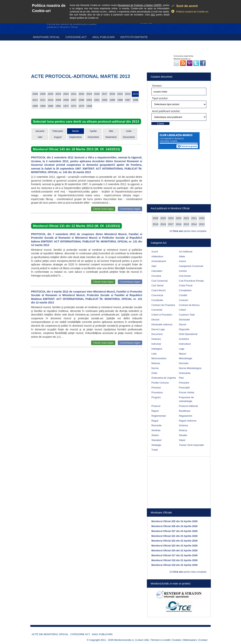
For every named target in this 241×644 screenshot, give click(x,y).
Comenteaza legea (130, 209)
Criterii (182, 310)
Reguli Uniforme (188, 421)
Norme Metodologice (190, 368)
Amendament (159, 261)
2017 (105, 94)
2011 (43, 100)
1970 (81, 106)
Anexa (182, 261)
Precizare (184, 383)
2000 (105, 100)
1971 (74, 106)
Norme (155, 368)
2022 (66, 94)
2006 (81, 100)
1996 (135, 100)
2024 (51, 94)
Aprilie (93, 131)
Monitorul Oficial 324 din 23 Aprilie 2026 (174, 550)
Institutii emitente (134, 37)
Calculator (157, 271)
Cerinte (183, 271)
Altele (182, 256)
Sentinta (156, 430)
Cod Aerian (185, 276)
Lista (154, 354)
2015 (120, 94)
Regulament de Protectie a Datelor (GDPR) (140, 5)
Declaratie (184, 320)
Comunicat (157, 295)
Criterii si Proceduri (162, 315)
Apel (154, 266)
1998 (120, 100)
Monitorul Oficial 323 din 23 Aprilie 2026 (174, 546)
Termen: (157, 86)
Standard (156, 440)
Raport (155, 411)
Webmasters (190, 640)
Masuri (183, 354)
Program (156, 397)
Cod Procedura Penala (191, 281)
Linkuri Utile (143, 640)
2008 (66, 100)
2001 (97, 100)
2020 (81, 94)
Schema (183, 425)
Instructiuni (185, 344)
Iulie (40, 137)
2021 (74, 94)
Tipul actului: (160, 98)
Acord (155, 252)
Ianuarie (40, 131)
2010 (51, 100)
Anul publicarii (103, 37)
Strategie (156, 445)
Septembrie (76, 137)
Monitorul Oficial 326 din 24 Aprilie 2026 (174, 526)
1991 (58, 106)
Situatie (183, 435)
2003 (89, 100)
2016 (112, 94)
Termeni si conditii (161, 640)
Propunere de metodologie (186, 399)
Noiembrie (111, 137)
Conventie (157, 310)
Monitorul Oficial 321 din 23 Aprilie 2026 (174, 536)
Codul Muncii (158, 290)
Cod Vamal (157, 285)
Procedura (157, 392)
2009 (58, 100)
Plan (181, 378)
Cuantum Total (187, 315)
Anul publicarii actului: (166, 111)
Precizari (156, 388)
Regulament (185, 416)
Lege (182, 349)
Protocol (156, 406)
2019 (89, 94)
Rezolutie (156, 425)
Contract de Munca (189, 305)
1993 (43, 106)
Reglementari (159, 416)
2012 (35, 100)
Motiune (156, 363)
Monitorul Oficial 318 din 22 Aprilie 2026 (174, 560)
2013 (135, 94)
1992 (51, 106)
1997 (128, 100)
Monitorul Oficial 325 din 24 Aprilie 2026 (174, 521)
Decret (182, 324)
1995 (35, 106)
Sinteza (183, 430)
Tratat (154, 450)
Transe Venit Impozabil (191, 445)
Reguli (155, 421)
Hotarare (156, 339)
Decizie (155, 320)
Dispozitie (184, 329)
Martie (76, 131)
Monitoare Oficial (46, 37)
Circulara (156, 276)
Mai (111, 131)
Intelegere (157, 349)
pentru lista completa (189, 231)
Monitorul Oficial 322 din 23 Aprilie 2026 (174, 541)
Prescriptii (184, 388)
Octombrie (93, 137)
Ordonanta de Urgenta (164, 378)
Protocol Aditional (188, 406)
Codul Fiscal (186, 285)
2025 (43, 94)
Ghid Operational (188, 334)
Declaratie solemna (162, 324)
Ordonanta (185, 373)
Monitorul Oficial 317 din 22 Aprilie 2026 (174, 555)
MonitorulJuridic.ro (124, 640)
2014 (128, 94)
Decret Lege (158, 329)
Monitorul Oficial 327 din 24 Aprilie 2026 (174, 531)
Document (157, 334)
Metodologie (186, 358)
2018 (97, 94)
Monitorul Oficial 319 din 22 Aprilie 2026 (174, 565)
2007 (74, 100)
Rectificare (185, 411)
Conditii (183, 295)
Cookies (177, 640)
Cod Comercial (159, 281)
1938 (89, 106)
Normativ (184, 363)
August (58, 137)
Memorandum (159, 358)
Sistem (155, 435)
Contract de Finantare (163, 305)
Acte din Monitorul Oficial (50, 634)
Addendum (157, 256)
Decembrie (129, 137)
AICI (153, 15)
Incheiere (184, 339)
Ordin (154, 373)
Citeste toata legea (103, 209)
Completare (185, 290)
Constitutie (157, 300)
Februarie (58, 131)
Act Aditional (186, 252)
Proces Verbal (186, 392)
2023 (58, 94)
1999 (112, 100)
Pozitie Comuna (160, 383)
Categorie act (76, 37)
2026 (35, 94)
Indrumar (156, 344)
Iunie (129, 131)
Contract (183, 300)
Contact (203, 640)
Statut (182, 440)
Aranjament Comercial (191, 266)
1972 (66, 106)
